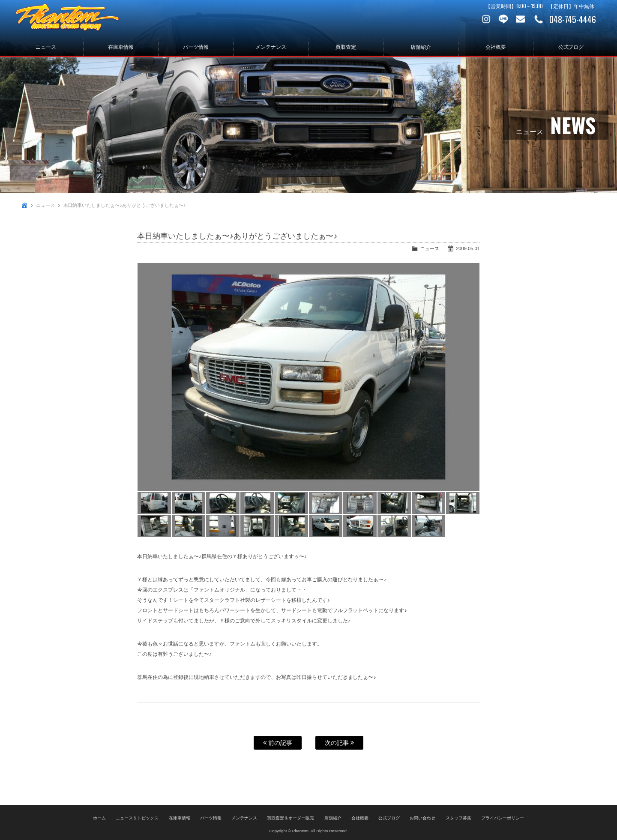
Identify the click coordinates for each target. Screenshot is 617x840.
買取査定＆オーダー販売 (291, 817)
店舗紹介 (421, 47)
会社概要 (496, 47)
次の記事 (339, 743)
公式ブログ (571, 47)
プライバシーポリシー (503, 817)
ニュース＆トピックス (137, 817)
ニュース (46, 47)
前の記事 (278, 743)
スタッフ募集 (458, 817)
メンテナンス (271, 47)
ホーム (99, 817)
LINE (503, 19)
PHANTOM (73, 19)
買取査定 (346, 47)
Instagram (486, 19)
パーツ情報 (196, 47)
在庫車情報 (121, 47)
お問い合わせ (521, 19)
